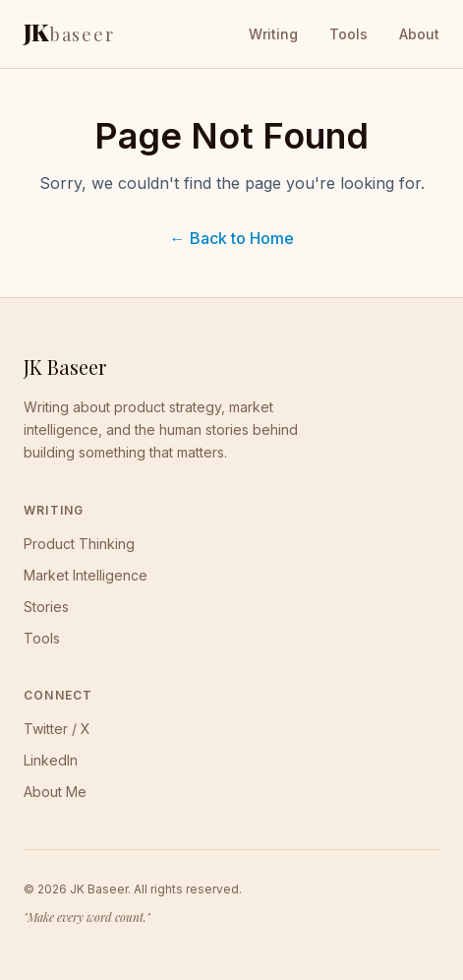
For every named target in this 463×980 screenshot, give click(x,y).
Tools (348, 34)
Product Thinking (79, 544)
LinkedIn (51, 760)
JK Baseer (65, 367)
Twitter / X (57, 729)
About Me (55, 792)
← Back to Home (232, 238)
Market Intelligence (86, 575)
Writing (273, 34)
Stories (46, 607)
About (419, 34)
